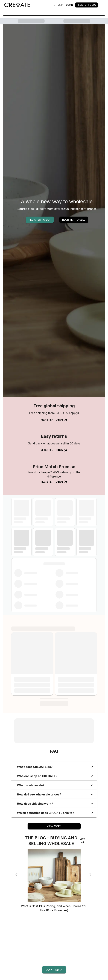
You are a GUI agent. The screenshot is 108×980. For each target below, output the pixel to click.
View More (54, 826)
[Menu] (102, 5)
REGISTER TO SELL (74, 220)
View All (82, 841)
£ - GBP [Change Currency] (58, 5)
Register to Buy (54, 420)
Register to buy (87, 5)
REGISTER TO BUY (40, 220)
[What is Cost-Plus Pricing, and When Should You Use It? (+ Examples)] (54, 902)
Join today (54, 970)
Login (69, 5)
